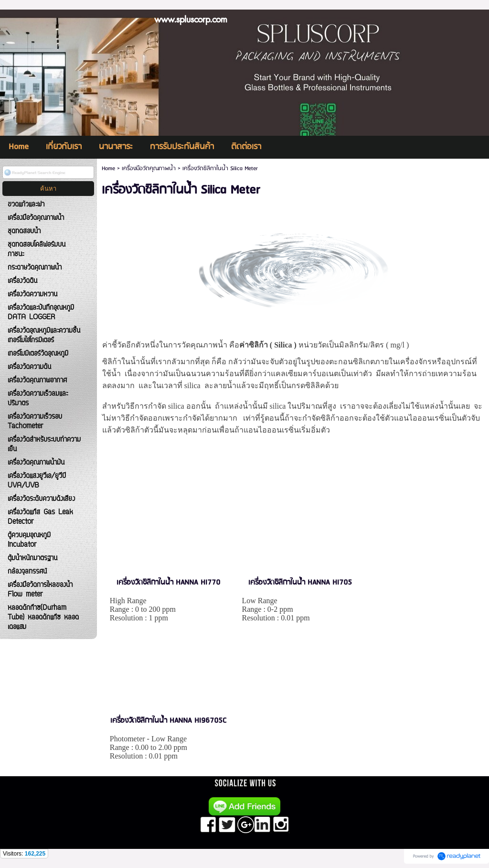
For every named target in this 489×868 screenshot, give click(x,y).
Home (108, 168)
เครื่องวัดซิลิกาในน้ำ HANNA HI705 (300, 583)
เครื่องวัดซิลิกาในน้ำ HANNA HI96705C (168, 721)
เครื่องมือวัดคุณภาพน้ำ (149, 168)
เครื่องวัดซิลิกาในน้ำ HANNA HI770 (168, 583)
